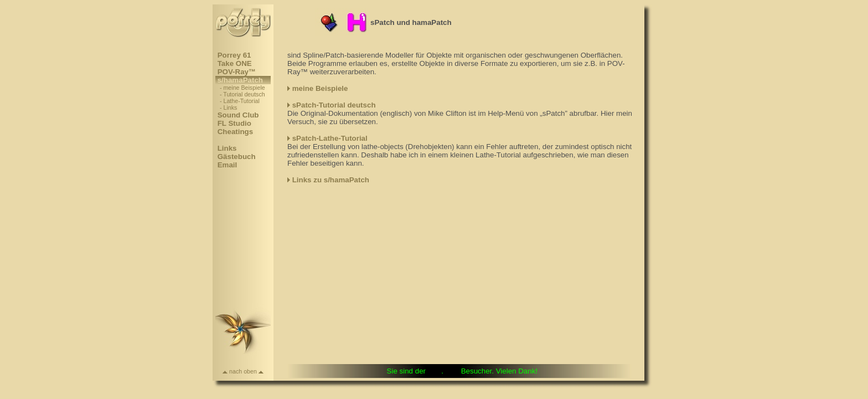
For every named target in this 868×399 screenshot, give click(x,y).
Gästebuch (236, 157)
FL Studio (234, 123)
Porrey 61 (234, 55)
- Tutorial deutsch (242, 94)
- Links (228, 108)
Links (227, 148)
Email (227, 165)
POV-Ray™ (237, 72)
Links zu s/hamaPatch (331, 180)
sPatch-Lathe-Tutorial (330, 138)
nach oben (243, 371)
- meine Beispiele (242, 88)
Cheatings (235, 132)
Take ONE (234, 63)
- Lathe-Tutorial (240, 101)
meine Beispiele (320, 88)
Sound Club (238, 115)
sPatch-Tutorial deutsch (334, 105)
